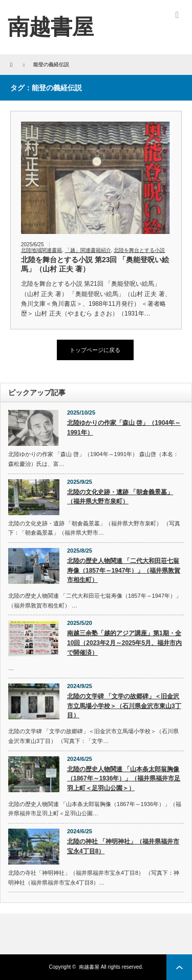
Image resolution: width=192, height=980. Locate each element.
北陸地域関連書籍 (41, 250)
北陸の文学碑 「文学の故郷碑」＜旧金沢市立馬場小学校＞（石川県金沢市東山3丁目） (124, 706)
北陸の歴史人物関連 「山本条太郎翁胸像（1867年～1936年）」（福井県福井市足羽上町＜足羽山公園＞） (124, 779)
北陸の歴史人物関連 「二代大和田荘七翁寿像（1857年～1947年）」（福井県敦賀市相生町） (124, 570)
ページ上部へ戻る (179, 967)
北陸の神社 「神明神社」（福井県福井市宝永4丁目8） (123, 846)
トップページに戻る (95, 350)
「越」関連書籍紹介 (88, 250)
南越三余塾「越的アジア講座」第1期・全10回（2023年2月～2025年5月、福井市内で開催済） (124, 643)
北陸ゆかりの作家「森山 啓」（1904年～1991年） (124, 428)
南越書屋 (89, 967)
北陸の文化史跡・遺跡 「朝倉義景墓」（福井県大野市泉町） (120, 497)
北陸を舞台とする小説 (139, 250)
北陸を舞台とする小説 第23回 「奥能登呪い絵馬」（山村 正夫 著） (95, 264)
